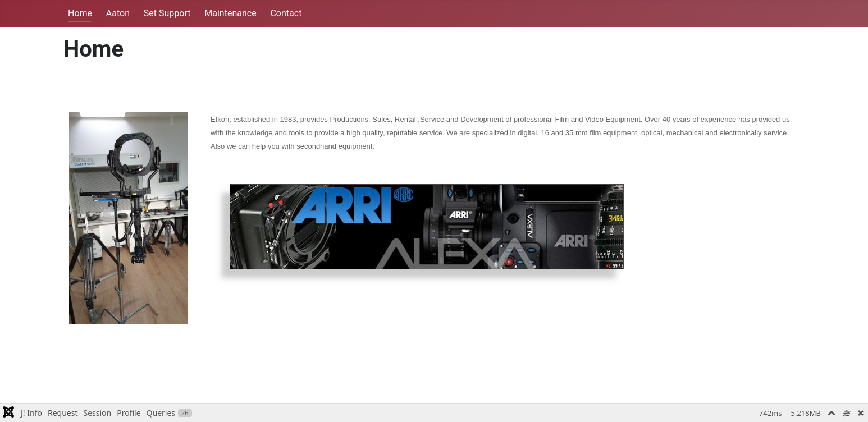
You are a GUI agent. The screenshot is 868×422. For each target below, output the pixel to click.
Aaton (118, 13)
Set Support (167, 13)
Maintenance (230, 13)
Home (80, 13)
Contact (286, 13)
